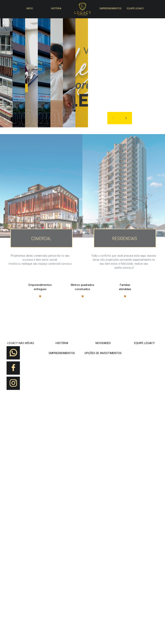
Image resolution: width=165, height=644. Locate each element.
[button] (138, 21)
